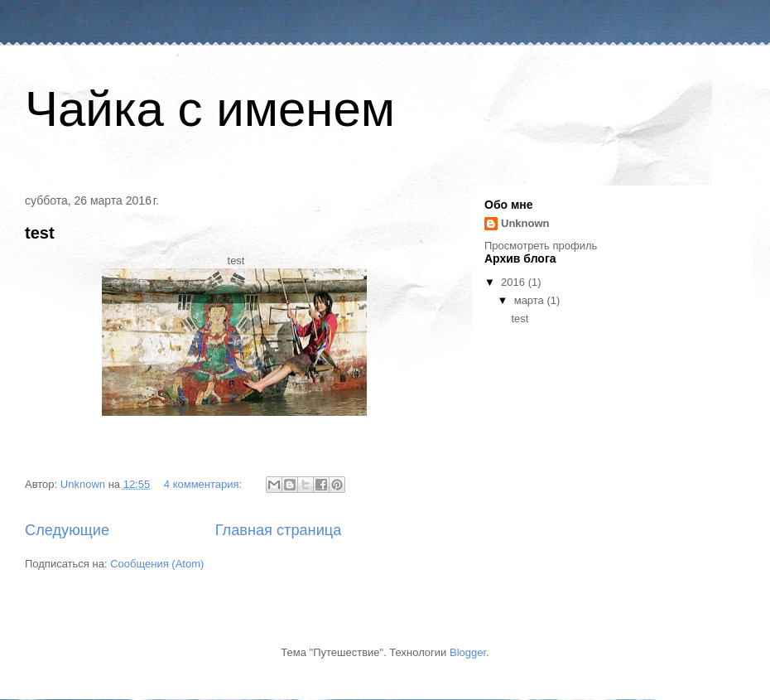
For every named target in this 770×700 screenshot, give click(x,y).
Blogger (468, 652)
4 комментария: (205, 484)
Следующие (67, 530)
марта (531, 300)
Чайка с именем (210, 109)
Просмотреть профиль (541, 246)
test (40, 233)
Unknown (525, 223)
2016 (515, 282)
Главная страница (279, 530)
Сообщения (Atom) (157, 564)
